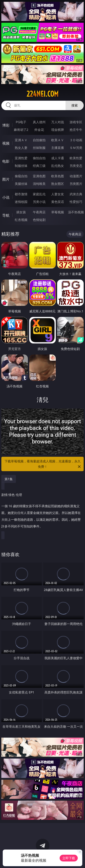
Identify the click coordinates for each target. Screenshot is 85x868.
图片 (6, 179)
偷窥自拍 (21, 176)
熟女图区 (58, 184)
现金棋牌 (58, 130)
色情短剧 (39, 220)
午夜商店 (39, 212)
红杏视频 (21, 220)
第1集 (9, 479)
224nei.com (42, 94)
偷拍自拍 (39, 158)
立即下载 (69, 858)
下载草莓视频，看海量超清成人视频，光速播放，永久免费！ (43, 464)
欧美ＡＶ (58, 140)
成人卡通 (58, 158)
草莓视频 (58, 212)
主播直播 (58, 148)
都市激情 (21, 194)
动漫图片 (76, 176)
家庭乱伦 (39, 194)
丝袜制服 (39, 148)
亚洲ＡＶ (21, 140)
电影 (6, 161)
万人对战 (58, 122)
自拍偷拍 (39, 140)
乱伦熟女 (58, 166)
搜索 (75, 105)
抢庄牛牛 (76, 130)
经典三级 (39, 166)
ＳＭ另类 (76, 148)
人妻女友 (58, 194)
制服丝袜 (21, 166)
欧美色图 (58, 176)
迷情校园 (21, 202)
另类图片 (76, 184)
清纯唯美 (39, 184)
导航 (6, 215)
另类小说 (39, 202)
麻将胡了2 (21, 130)
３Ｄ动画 (76, 140)
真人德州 (39, 122)
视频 (6, 143)
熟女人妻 (21, 148)
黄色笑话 (58, 202)
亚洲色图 (39, 176)
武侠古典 (76, 194)
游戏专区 (76, 122)
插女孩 (21, 212)
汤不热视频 (76, 212)
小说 (6, 197)
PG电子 (21, 122)
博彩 (6, 125)
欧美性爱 (76, 158)
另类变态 (76, 166)
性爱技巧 (76, 202)
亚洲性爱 (21, 158)
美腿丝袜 (21, 184)
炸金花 (39, 130)
